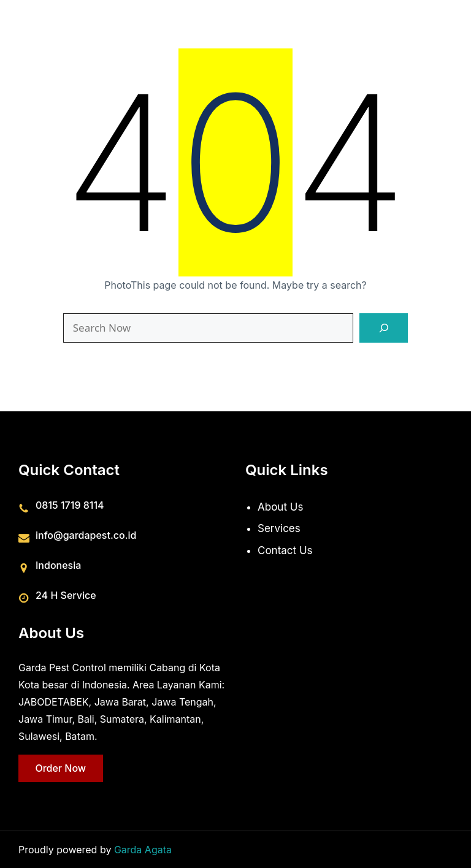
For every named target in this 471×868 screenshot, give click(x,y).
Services (279, 528)
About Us (280, 506)
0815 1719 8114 (70, 504)
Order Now (60, 767)
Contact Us (285, 550)
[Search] (384, 328)
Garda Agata (143, 850)
